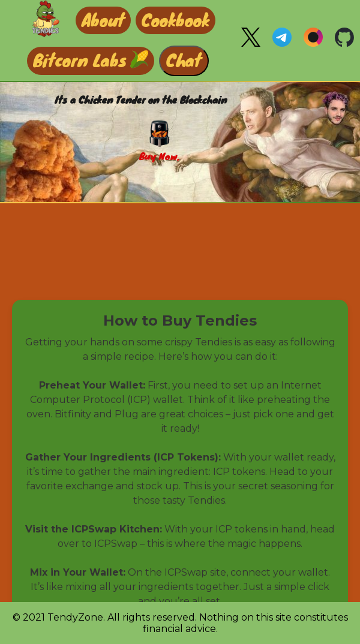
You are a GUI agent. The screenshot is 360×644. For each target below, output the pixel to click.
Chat (184, 59)
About (103, 19)
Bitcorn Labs (80, 59)
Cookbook (175, 19)
